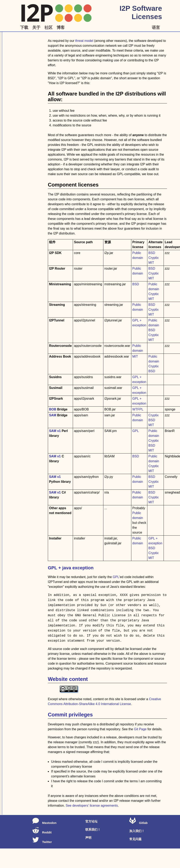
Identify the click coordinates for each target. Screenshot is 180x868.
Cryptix (153, 258)
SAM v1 (55, 431)
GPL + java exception (71, 568)
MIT (151, 263)
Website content (68, 679)
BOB (53, 409)
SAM (53, 415)
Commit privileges (70, 715)
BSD (152, 253)
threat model (84, 41)
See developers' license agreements (92, 806)
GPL (136, 431)
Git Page (140, 729)
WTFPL (138, 409)
